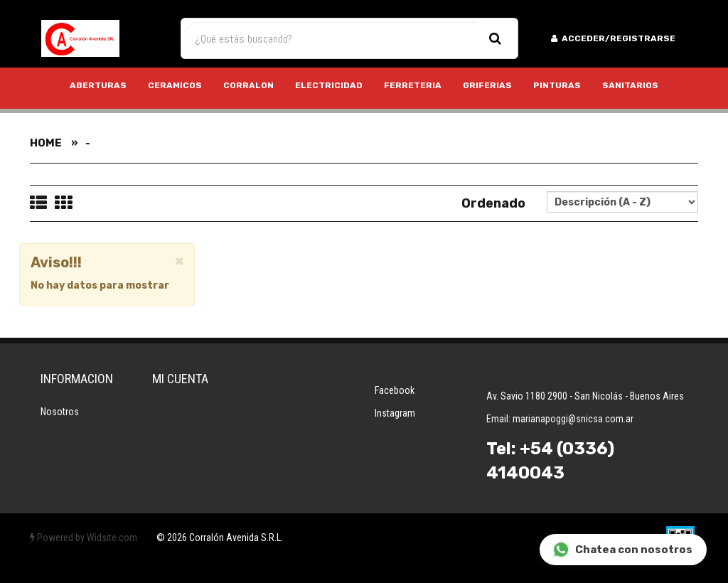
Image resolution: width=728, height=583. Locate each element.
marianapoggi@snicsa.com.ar (573, 419)
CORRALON (248, 85)
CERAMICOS (175, 85)
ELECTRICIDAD (329, 85)
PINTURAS (557, 85)
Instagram (395, 413)
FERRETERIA (413, 85)
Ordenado (493, 203)
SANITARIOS (630, 85)
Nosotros (60, 412)
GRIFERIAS (487, 85)
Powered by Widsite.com (84, 537)
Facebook (395, 390)
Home (46, 143)
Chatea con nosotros (622, 550)
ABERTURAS (98, 85)
